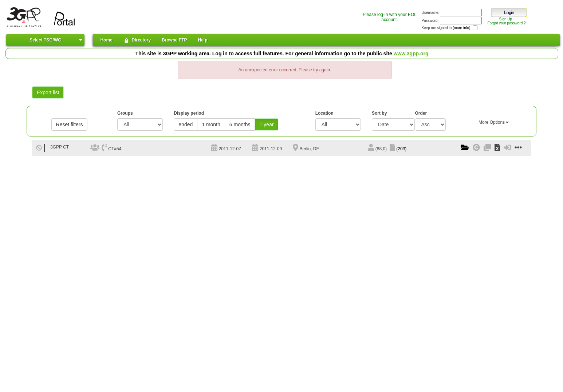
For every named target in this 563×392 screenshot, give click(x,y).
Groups (125, 113)
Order (421, 113)
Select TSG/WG (45, 40)
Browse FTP (174, 40)
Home (106, 40)
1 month (211, 124)
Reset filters (70, 124)
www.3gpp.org (411, 54)
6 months (240, 124)
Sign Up (505, 19)
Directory (137, 40)
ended (186, 124)
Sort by (379, 113)
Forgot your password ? (507, 23)
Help (203, 40)
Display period (189, 113)
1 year (266, 124)
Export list (48, 92)
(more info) (461, 28)
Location (324, 113)
